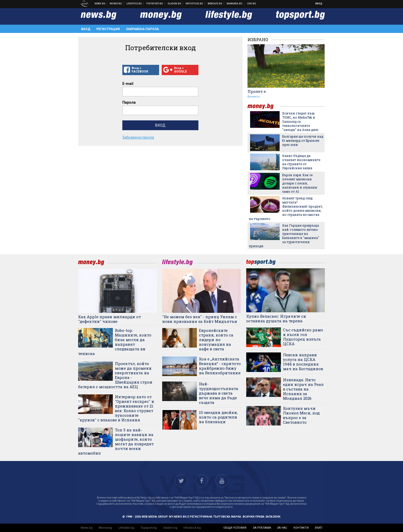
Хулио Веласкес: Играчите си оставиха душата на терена (276, 318)
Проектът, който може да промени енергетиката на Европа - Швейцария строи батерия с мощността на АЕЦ (115, 375)
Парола (129, 102)
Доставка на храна (175, 4)
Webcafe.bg (215, 4)
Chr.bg (251, 4)
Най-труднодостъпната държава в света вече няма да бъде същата (219, 393)
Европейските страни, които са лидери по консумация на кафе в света (216, 340)
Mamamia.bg (235, 4)
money (264, 106)
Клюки (134, 4)
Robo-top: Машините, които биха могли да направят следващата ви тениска (115, 342)
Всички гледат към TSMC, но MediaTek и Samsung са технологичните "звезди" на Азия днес (300, 121)
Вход (319, 4)
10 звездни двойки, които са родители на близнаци (218, 417)
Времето (254, 97)
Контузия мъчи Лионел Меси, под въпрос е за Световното (301, 415)
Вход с (141, 70)
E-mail (128, 84)
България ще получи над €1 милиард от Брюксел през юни (303, 140)
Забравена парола (142, 29)
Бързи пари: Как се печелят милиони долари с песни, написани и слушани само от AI (300, 183)
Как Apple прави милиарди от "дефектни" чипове (109, 319)
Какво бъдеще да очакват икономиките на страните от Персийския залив (301, 162)
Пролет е (257, 91)
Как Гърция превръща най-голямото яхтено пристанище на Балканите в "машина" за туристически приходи (284, 236)
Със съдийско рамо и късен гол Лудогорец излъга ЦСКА (303, 337)
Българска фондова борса (194, 4)
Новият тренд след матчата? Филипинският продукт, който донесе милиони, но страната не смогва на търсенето (286, 208)
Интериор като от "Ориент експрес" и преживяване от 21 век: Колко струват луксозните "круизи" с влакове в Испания (116, 408)
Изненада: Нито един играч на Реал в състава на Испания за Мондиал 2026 (303, 389)
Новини (100, 4)
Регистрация (108, 29)
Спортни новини (155, 4)
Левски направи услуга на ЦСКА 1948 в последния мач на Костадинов (303, 362)
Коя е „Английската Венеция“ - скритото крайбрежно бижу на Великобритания (220, 366)
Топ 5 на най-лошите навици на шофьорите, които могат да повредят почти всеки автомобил (116, 441)
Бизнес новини (116, 4)
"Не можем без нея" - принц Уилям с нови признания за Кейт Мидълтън (200, 319)
